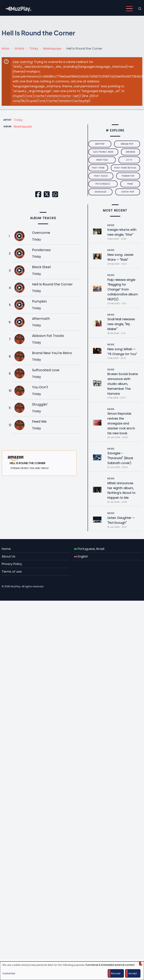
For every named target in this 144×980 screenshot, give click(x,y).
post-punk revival (125, 168)
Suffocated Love (46, 370)
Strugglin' (40, 404)
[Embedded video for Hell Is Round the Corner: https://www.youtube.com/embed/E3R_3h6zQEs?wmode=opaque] (43, 165)
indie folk (102, 160)
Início (6, 48)
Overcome (41, 233)
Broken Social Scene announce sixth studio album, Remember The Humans (123, 384)
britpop (100, 144)
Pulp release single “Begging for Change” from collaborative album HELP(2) (123, 289)
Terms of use (12, 571)
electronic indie (103, 152)
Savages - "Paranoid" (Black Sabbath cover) (120, 458)
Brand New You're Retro (52, 353)
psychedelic (103, 184)
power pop (128, 176)
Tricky (34, 48)
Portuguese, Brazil (89, 549)
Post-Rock (101, 176)
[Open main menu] (129, 9)
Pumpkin (39, 301)
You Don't (40, 387)
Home (6, 549)
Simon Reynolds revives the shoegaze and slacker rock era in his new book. (121, 423)
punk (130, 184)
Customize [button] (9, 973)
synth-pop (128, 192)
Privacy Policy (12, 564)
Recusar (116, 973)
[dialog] (72, 971)
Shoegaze (100, 192)
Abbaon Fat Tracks (48, 336)
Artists (19, 48)
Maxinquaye (52, 48)
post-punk (98, 168)
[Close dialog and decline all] (141, 964)
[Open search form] (140, 9)
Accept (133, 973)
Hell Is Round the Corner (52, 284)
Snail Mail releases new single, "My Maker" (121, 324)
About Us (9, 556)
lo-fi (129, 160)
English (81, 556)
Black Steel (41, 267)
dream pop (127, 144)
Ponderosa (41, 250)
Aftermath (41, 319)
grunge (130, 152)
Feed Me (39, 421)
